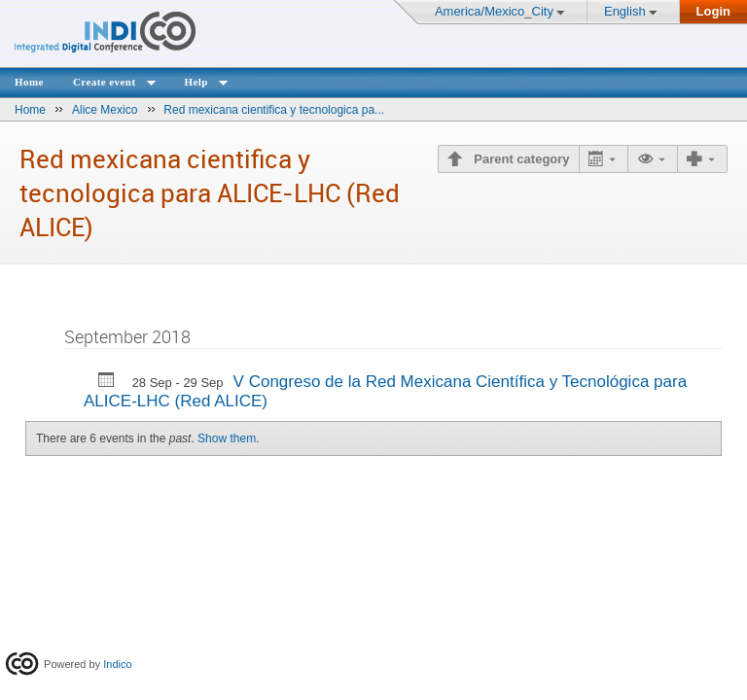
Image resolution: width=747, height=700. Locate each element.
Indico (117, 664)
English (625, 11)
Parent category (520, 159)
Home (29, 82)
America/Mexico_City (494, 11)
